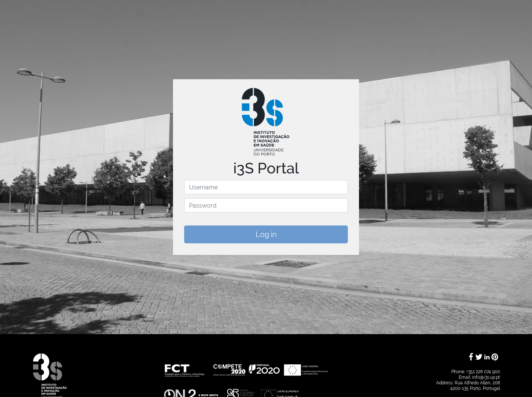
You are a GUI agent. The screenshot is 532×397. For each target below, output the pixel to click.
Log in (266, 234)
